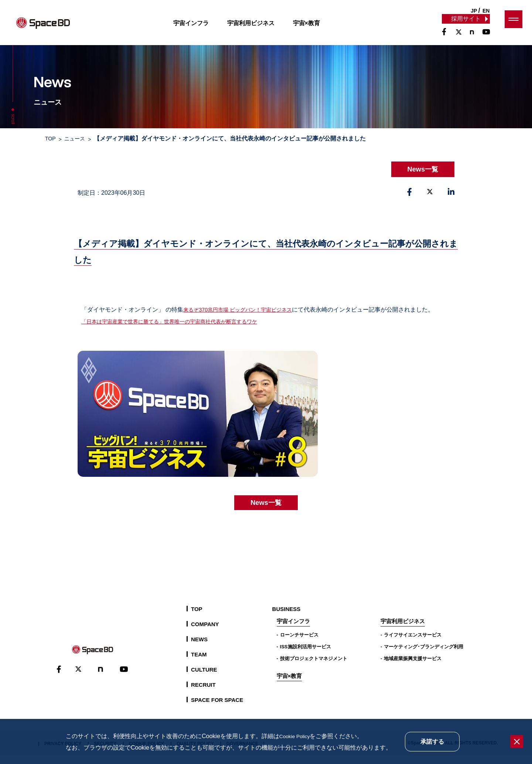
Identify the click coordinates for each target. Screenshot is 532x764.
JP (474, 11)
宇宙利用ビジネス (258, 27)
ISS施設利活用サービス (306, 656)
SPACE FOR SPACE (217, 709)
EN (486, 11)
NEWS (199, 648)
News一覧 (420, 168)
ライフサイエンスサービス (413, 644)
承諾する (432, 742)
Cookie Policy (297, 736)
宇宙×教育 (313, 27)
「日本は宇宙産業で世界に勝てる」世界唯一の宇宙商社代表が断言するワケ (182, 330)
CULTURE (204, 678)
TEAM (199, 663)
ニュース (79, 138)
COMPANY (205, 633)
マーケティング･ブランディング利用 (424, 656)
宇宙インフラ (198, 27)
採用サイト (465, 23)
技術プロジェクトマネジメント (314, 667)
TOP (51, 138)
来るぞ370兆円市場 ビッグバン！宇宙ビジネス (245, 307)
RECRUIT (203, 694)
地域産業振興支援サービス (413, 667)
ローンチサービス (299, 644)
